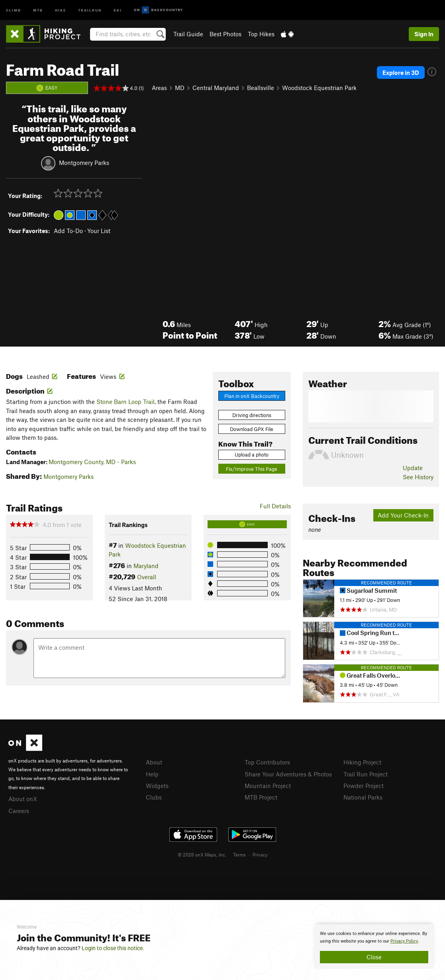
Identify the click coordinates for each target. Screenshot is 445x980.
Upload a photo (252, 455)
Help (152, 774)
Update (413, 468)
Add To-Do (68, 231)
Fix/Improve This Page (252, 469)
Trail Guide (188, 34)
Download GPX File (252, 429)
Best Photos (225, 34)
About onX (23, 799)
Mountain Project (268, 786)
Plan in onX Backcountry (252, 396)
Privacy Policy (404, 941)
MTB (38, 10)
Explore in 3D (401, 73)
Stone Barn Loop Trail (125, 402)
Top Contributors (267, 762)
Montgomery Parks (84, 163)
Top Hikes (261, 34)
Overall (147, 577)
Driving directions (252, 415)
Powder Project (364, 786)
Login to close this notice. (113, 948)
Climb (14, 10)
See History (418, 477)
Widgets (157, 786)
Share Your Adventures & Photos (288, 774)
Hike (61, 10)
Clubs (154, 797)
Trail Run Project (366, 774)
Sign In (424, 34)
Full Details (275, 506)
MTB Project (261, 797)
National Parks (363, 797)
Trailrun (90, 10)
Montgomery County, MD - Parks (92, 462)
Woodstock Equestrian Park (319, 88)
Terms (239, 855)
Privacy (260, 855)
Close (374, 957)
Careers (19, 811)
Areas (159, 88)
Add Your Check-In (403, 515)
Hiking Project (362, 762)
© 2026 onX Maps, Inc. (202, 855)
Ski (118, 10)
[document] (374, 947)
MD (180, 88)
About (154, 762)
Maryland (146, 566)
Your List (99, 231)
